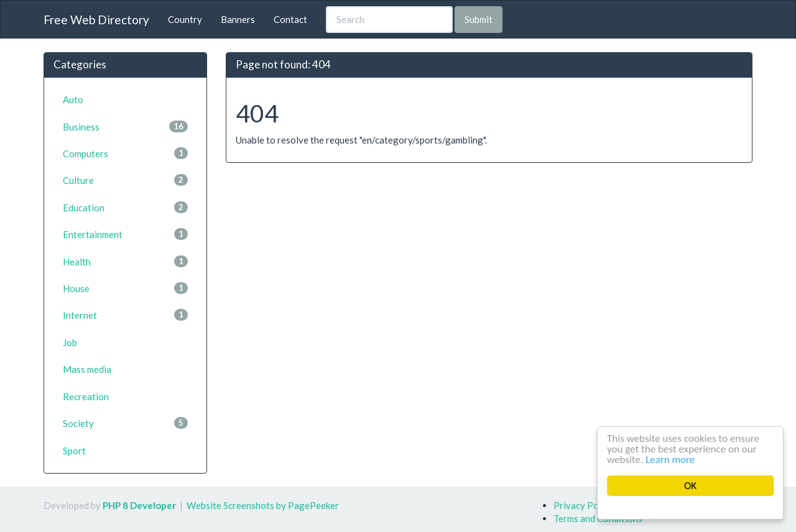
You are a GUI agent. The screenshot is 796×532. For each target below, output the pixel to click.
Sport (74, 451)
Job (70, 342)
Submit (479, 19)
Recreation (86, 397)
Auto (73, 99)
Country (185, 19)
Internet (125, 315)
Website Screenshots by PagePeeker (263, 505)
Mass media (87, 369)
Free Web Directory (96, 20)
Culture (125, 180)
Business (125, 126)
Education (125, 207)
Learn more (671, 460)
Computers (125, 153)
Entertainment (125, 234)
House (125, 288)
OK (691, 486)
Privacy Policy (583, 505)
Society (125, 423)
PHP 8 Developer (139, 505)
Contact (290, 19)
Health (125, 261)
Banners (238, 19)
